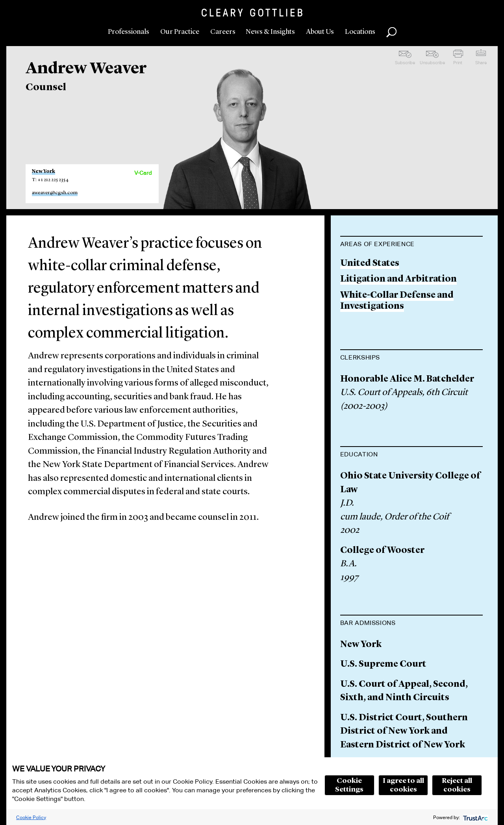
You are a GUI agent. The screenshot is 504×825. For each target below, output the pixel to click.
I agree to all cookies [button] (403, 785)
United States (370, 264)
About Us (320, 32)
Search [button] (391, 32)
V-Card (143, 173)
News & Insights (270, 32)
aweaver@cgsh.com (55, 193)
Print (458, 63)
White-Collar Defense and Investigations (397, 301)
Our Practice (180, 32)
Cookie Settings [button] (349, 785)
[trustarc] (475, 817)
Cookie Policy (31, 817)
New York (44, 171)
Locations (360, 32)
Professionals (129, 32)
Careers (223, 32)
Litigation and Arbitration (398, 279)
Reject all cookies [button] (457, 785)
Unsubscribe (432, 63)
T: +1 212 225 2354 (50, 180)
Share (481, 63)
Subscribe (405, 63)
